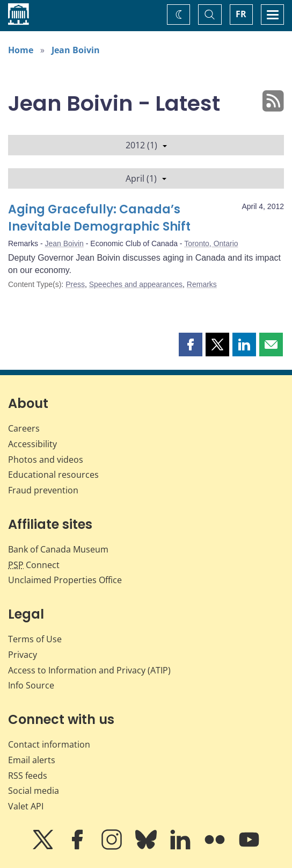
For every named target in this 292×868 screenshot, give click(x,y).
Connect (34, 565)
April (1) (146, 178)
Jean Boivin (76, 50)
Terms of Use (35, 639)
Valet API (26, 806)
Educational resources (53, 475)
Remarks (202, 284)
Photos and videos (46, 460)
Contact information (49, 744)
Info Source (31, 685)
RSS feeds (28, 776)
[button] (191, 345)
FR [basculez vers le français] (241, 14)
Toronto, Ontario (211, 243)
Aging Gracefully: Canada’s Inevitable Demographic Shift (99, 218)
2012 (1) (146, 145)
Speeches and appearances (136, 284)
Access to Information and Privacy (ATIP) (89, 670)
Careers (24, 428)
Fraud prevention (43, 490)
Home (21, 50)
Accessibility (32, 444)
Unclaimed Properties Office (65, 580)
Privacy (23, 655)
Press (75, 284)
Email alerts (32, 760)
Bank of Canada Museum (58, 549)
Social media (34, 791)
